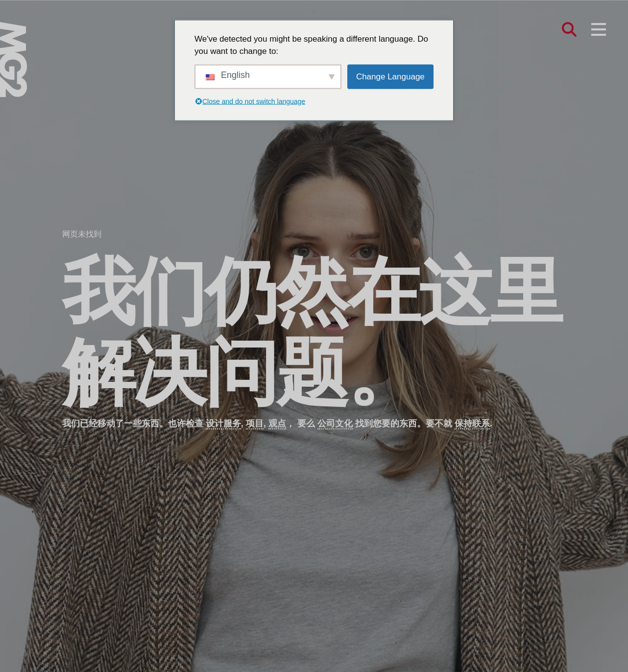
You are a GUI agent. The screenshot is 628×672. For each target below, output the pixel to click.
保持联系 (472, 423)
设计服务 (223, 423)
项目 (255, 423)
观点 (277, 423)
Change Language (390, 76)
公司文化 (335, 423)
